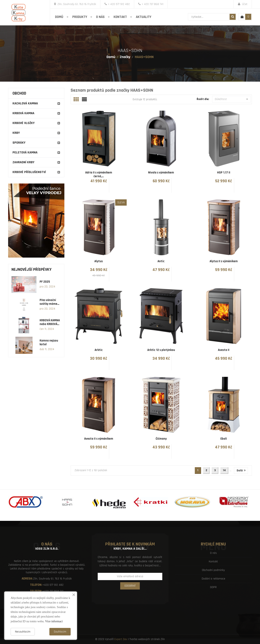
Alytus (99, 261)
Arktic (99, 350)
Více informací (54, 621)
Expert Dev (121, 639)
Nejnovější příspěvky (31, 269)
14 (224, 470)
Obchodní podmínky (213, 570)
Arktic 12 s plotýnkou (161, 350)
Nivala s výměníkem (161, 173)
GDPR (213, 587)
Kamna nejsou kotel (49, 343)
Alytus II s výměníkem (224, 261)
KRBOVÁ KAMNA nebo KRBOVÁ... (50, 322)
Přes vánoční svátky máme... (49, 302)
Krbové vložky (24, 123)
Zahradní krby (23, 162)
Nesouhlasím (23, 632)
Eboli (224, 439)
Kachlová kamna (25, 103)
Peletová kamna (25, 152)
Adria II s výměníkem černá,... (99, 174)
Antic (161, 261)
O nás (213, 553)
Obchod (19, 93)
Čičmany (161, 439)
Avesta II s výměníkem (99, 439)
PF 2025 (45, 282)
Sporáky (19, 143)
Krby (16, 133)
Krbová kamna (23, 113)
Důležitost (231, 99)
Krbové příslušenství (29, 172)
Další (241, 470)
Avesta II (224, 350)
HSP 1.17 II (224, 173)
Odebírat (130, 586)
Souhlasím (60, 632)
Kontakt (213, 562)
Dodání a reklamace (213, 579)
